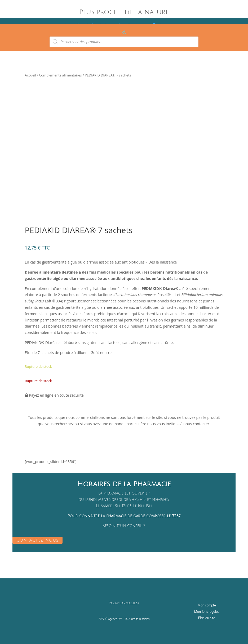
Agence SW (115, 619)
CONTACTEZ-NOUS (37, 540)
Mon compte (207, 605)
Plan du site (207, 617)
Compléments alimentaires (60, 75)
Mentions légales (207, 611)
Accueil (30, 75)
